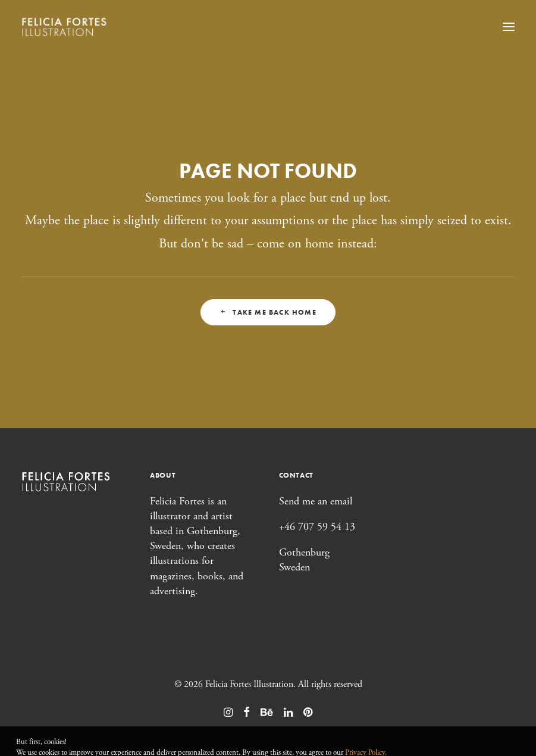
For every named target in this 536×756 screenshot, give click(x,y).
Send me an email (316, 501)
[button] (509, 26)
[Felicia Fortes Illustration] (64, 26)
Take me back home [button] (268, 312)
